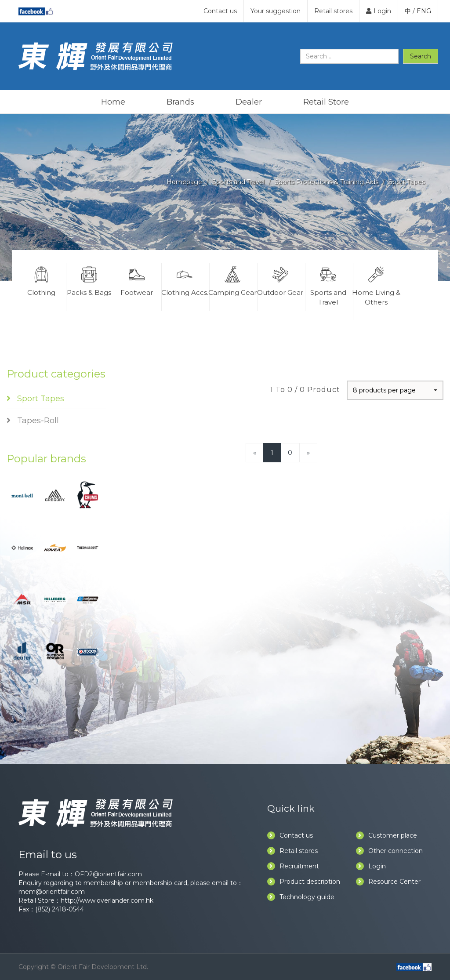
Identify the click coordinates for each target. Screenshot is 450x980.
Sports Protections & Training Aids (327, 182)
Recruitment (293, 866)
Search (421, 56)
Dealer (249, 102)
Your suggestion (276, 11)
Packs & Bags (89, 280)
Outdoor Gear (280, 280)
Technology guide (301, 897)
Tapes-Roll (33, 421)
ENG (424, 11)
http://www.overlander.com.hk (107, 900)
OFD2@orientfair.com (108, 874)
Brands (180, 102)
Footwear (137, 280)
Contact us (220, 11)
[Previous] (255, 452)
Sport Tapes (407, 182)
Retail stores (333, 11)
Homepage (184, 182)
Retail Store (326, 102)
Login (379, 11)
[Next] (308, 452)
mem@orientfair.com (52, 892)
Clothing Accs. (185, 280)
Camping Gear (232, 280)
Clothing (41, 280)
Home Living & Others (376, 285)
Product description (304, 882)
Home (113, 102)
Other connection (389, 851)
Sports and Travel (238, 182)
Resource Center (388, 882)
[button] (395, 390)
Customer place (386, 835)
